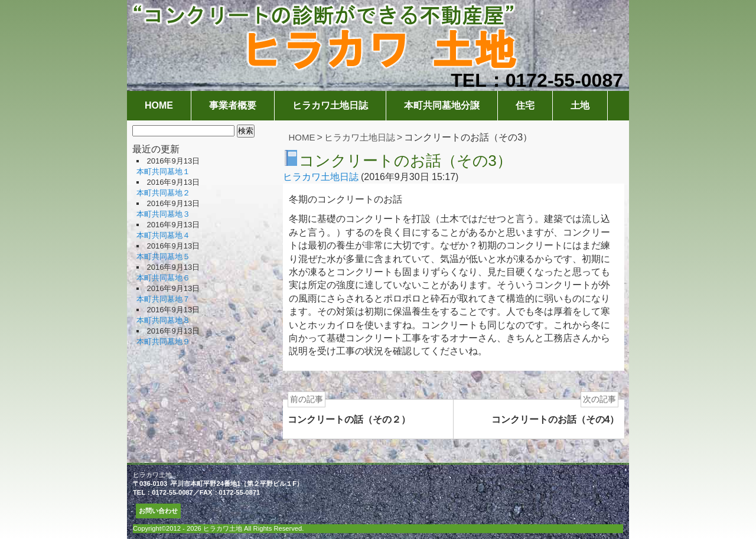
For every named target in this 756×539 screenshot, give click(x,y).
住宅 (525, 105)
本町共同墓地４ (163, 235)
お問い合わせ (158, 511)
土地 (580, 105)
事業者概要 (233, 105)
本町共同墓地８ (163, 320)
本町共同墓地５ (163, 257)
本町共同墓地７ (163, 299)
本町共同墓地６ (163, 278)
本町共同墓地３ (163, 214)
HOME (159, 105)
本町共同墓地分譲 (442, 105)
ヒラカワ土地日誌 (330, 105)
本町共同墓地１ (163, 171)
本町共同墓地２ (163, 193)
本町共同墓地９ (163, 342)
